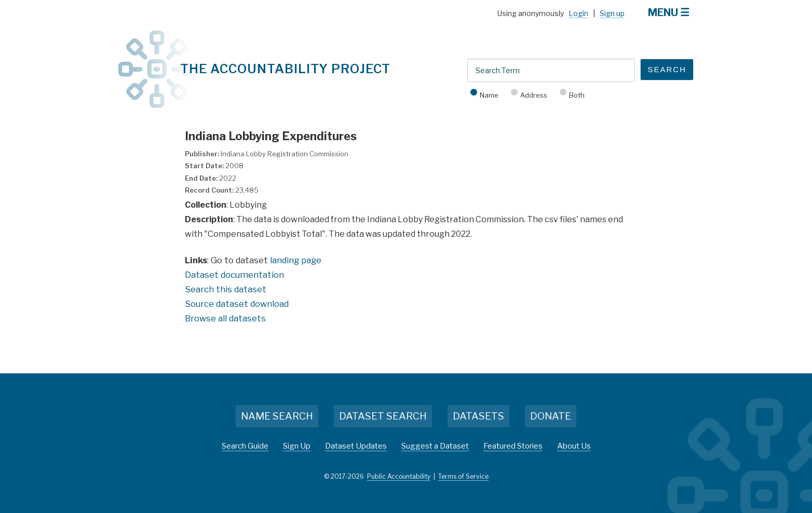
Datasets (478, 416)
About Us (574, 446)
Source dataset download (237, 304)
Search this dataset (226, 289)
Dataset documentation (234, 275)
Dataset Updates (356, 446)
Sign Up (297, 446)
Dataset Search (383, 416)
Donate (551, 416)
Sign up (612, 13)
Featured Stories (513, 446)
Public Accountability (399, 476)
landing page (296, 260)
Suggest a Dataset (435, 446)
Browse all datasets (225, 318)
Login (578, 13)
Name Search (277, 416)
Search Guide (245, 446)
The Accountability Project (285, 69)
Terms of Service (463, 476)
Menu (663, 12)
